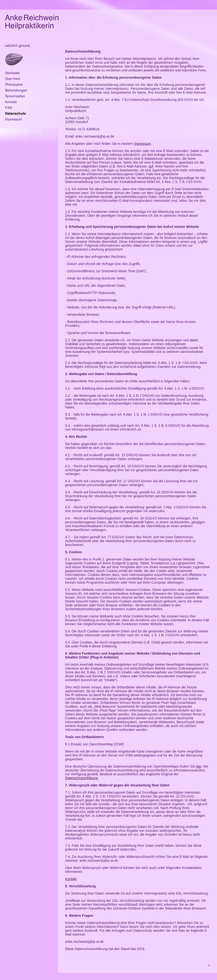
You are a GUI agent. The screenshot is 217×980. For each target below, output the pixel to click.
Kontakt (71, 879)
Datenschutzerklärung (81, 778)
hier (199, 766)
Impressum (142, 144)
